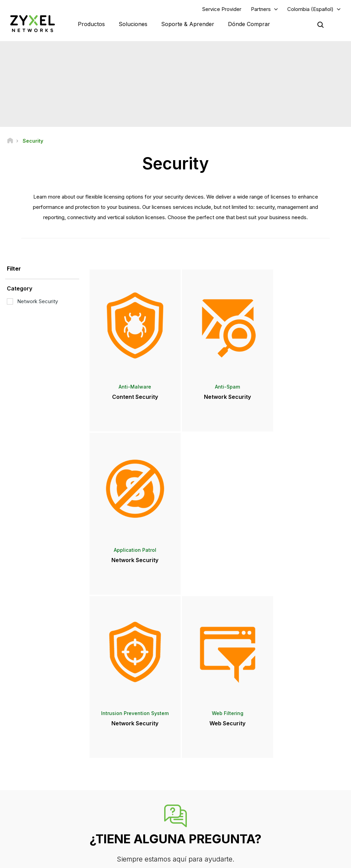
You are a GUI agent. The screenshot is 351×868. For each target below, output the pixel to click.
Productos (91, 24)
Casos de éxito (287, 824)
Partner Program (287, 762)
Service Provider (222, 9)
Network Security (32, 302)
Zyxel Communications (294, 836)
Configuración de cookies (318, 860)
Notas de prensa (206, 790)
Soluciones (133, 24)
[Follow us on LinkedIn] (52, 827)
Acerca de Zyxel (288, 801)
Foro (112, 762)
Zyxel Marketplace (208, 751)
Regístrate (68, 785)
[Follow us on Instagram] (15, 837)
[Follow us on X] (69, 827)
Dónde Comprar (249, 24)
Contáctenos (175, 699)
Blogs (195, 824)
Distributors (201, 762)
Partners (261, 9)
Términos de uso (201, 860)
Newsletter (201, 813)
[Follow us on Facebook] (16, 827)
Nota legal (160, 860)
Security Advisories (127, 785)
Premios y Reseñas (209, 801)
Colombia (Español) (310, 9)
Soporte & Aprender (188, 24)
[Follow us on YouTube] (34, 827)
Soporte (116, 751)
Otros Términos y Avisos (132, 796)
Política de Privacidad (254, 860)
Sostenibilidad (286, 813)
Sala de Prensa (209, 778)
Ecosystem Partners (291, 774)
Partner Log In (285, 751)
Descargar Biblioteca (129, 774)
